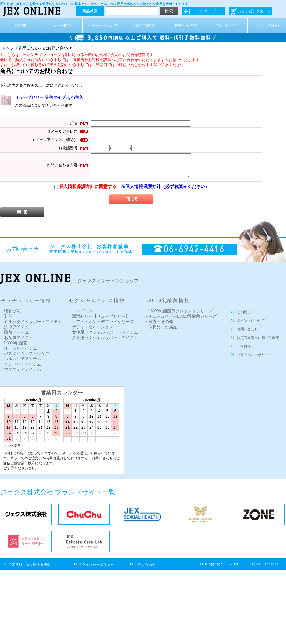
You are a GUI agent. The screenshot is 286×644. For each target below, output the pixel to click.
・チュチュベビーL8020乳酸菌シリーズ (181, 321)
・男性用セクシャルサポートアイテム (103, 342)
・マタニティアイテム (21, 374)
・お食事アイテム (17, 342)
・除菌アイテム (14, 337)
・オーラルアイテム (19, 353)
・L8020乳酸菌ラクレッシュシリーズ (179, 316)
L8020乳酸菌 (144, 26)
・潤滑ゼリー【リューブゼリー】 (99, 321)
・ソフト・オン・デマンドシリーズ (101, 326)
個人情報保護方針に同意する (85, 191)
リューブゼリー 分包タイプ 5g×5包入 (49, 97)
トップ (8, 48)
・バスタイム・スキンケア (25, 358)
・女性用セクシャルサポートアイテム (103, 337)
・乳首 (6, 321)
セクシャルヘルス (103, 26)
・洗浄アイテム (14, 331)
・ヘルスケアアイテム (21, 363)
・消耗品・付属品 (161, 331)
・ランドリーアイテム (21, 369)
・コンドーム (80, 316)
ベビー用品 (62, 26)
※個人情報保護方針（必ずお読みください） (165, 191)
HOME (21, 26)
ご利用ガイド (227, 26)
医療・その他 (186, 26)
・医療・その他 (159, 326)
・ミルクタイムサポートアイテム (31, 326)
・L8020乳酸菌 (14, 347)
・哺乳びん (10, 316)
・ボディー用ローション (91, 331)
